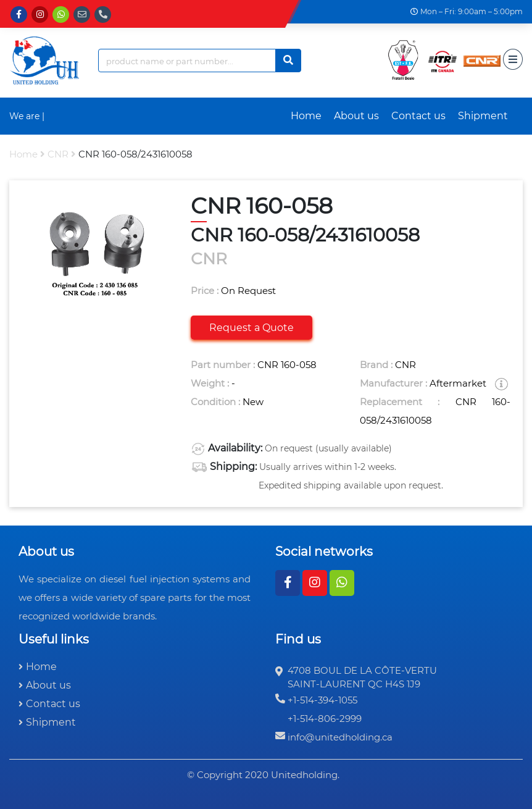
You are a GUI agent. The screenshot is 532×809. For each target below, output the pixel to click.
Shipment (483, 116)
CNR (58, 154)
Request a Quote (251, 328)
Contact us (418, 116)
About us (356, 116)
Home (306, 116)
